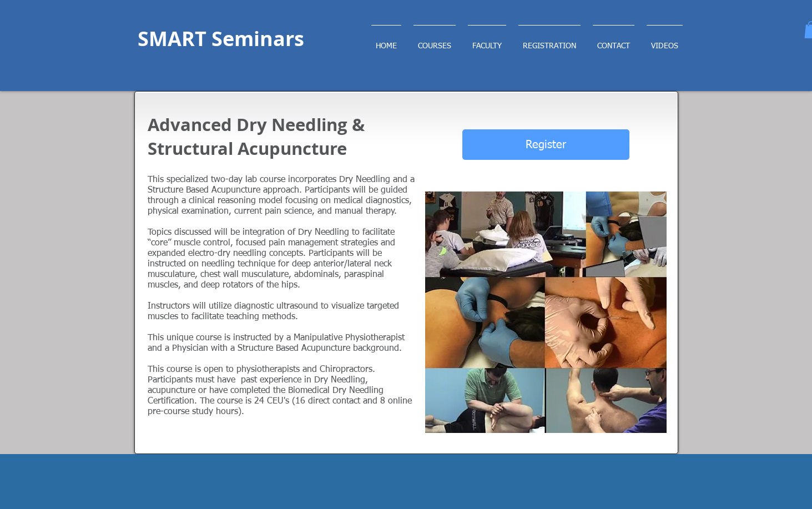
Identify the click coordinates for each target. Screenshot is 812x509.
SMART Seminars (221, 39)
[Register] (546, 145)
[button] (549, 41)
